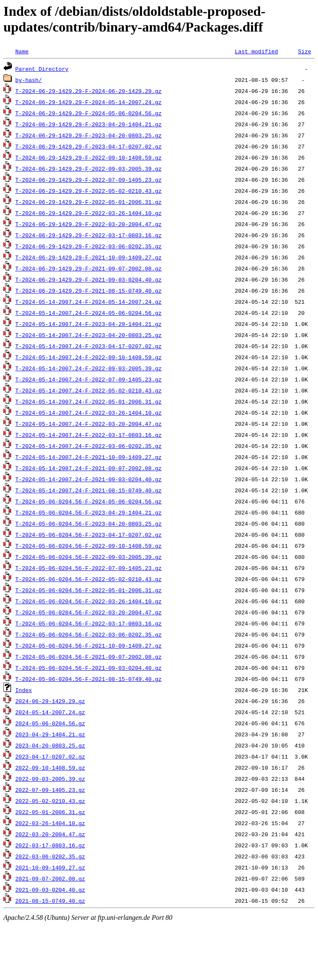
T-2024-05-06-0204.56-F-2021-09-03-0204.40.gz (88, 668)
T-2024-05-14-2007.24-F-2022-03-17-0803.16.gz (88, 435)
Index (24, 690)
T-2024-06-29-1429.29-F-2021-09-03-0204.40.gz (88, 279)
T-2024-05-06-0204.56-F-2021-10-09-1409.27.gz (88, 646)
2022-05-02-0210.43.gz (50, 801)
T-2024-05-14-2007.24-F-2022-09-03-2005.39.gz (88, 368)
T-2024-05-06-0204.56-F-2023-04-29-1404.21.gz (88, 512)
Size (305, 51)
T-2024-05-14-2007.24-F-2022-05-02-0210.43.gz (88, 390)
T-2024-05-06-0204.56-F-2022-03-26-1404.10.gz (88, 601)
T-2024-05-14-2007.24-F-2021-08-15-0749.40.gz (88, 490)
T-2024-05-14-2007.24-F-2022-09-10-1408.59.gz (88, 357)
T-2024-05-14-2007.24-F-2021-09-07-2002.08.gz (88, 468)
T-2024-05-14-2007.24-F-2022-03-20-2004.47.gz (88, 424)
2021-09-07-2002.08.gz (50, 878)
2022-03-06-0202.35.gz (50, 856)
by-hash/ (29, 80)
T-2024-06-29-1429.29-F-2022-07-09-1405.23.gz (88, 180)
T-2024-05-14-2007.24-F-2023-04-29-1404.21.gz (88, 324)
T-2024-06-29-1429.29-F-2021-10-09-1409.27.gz (88, 257)
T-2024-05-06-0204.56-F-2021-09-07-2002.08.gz (88, 657)
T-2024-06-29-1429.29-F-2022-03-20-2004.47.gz (88, 224)
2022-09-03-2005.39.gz (50, 779)
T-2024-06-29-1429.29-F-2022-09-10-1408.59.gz (88, 157)
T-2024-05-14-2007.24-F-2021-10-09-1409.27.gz (88, 457)
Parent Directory (42, 69)
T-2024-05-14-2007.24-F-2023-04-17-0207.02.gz (88, 346)
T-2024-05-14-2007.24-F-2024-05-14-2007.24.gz (88, 302)
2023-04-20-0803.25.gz (50, 745)
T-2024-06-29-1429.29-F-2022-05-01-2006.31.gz (88, 202)
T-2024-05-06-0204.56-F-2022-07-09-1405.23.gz (88, 568)
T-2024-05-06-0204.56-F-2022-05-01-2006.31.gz (88, 590)
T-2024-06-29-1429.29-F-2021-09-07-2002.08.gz (88, 268)
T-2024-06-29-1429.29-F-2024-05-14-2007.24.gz (88, 102)
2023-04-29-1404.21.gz (50, 734)
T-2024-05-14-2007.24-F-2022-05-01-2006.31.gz (88, 401)
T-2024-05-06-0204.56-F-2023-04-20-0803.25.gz (88, 523)
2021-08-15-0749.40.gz (50, 901)
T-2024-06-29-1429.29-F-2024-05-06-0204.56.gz (88, 113)
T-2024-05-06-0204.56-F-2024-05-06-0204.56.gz (88, 501)
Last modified (256, 51)
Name (22, 51)
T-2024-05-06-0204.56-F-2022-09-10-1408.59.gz (88, 546)
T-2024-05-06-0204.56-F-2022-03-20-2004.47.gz (88, 612)
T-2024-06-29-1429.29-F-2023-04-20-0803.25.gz (88, 135)
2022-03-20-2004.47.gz (50, 834)
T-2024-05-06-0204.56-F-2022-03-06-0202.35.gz (88, 634)
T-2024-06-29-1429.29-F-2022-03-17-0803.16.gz (88, 235)
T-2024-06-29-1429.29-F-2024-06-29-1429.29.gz (88, 91)
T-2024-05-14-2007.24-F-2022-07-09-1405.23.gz (88, 379)
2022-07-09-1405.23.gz (50, 790)
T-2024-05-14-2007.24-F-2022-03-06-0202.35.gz (88, 446)
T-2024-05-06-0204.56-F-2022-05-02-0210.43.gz (88, 579)
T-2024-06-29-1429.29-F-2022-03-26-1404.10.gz (88, 213)
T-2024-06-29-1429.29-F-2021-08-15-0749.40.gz (88, 291)
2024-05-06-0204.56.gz (50, 723)
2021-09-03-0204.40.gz (50, 890)
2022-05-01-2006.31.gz (50, 812)
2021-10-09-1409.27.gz (50, 867)
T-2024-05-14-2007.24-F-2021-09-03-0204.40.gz (88, 479)
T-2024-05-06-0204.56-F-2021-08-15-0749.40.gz (88, 679)
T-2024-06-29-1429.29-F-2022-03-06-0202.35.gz (88, 246)
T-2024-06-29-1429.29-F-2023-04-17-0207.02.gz (88, 146)
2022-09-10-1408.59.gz (50, 768)
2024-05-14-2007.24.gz (50, 712)
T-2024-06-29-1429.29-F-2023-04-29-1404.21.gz (88, 124)
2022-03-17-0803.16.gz (50, 845)
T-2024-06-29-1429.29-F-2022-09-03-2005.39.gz (88, 169)
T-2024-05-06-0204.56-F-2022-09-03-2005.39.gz (88, 557)
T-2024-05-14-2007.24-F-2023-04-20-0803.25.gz (88, 335)
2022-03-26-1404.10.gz (50, 823)
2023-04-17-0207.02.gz (50, 756)
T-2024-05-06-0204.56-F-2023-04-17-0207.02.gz (88, 535)
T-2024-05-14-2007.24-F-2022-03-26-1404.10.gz (88, 413)
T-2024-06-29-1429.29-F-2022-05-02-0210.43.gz (88, 191)
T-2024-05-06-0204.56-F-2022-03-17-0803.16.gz (88, 623)
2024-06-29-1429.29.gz (50, 701)
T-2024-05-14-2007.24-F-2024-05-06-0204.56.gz (88, 313)
